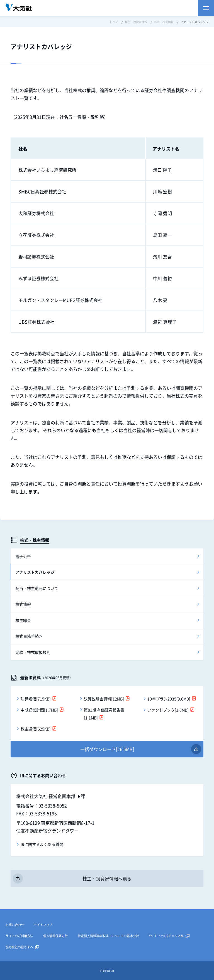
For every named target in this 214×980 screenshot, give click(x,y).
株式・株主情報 (35, 540)
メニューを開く (206, 8)
